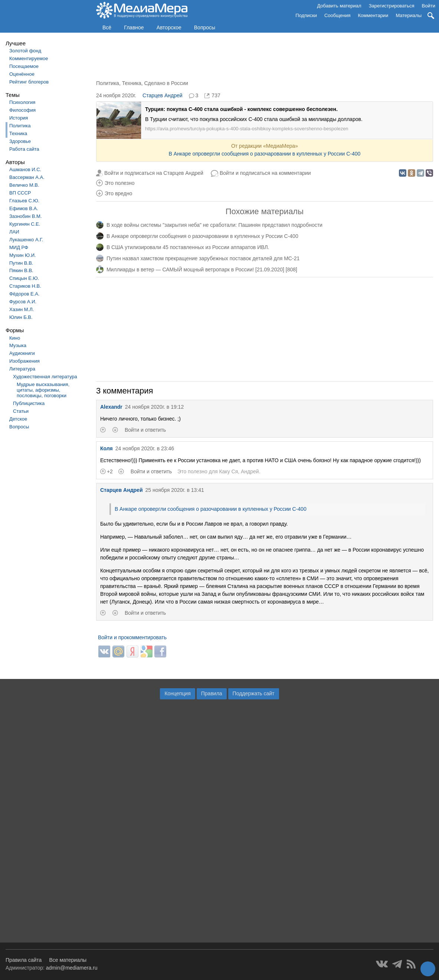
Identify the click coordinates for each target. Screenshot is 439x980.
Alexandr (111, 407)
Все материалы (68, 960)
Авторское (169, 27)
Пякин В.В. (21, 270)
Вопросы (205, 27)
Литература (22, 369)
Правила (212, 693)
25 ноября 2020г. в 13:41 (174, 490)
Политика (20, 126)
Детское (18, 419)
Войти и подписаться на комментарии (265, 173)
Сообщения (338, 15)
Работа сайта (24, 149)
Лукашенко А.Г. (26, 240)
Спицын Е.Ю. (24, 278)
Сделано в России (166, 83)
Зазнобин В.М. (26, 216)
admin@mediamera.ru (72, 968)
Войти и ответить (145, 430)
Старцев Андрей (163, 95)
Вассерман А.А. (27, 177)
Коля (107, 448)
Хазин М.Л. (22, 309)
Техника (18, 133)
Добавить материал (339, 6)
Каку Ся (228, 471)
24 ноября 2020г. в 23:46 (145, 448)
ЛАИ (14, 232)
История (19, 118)
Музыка (18, 345)
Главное (134, 27)
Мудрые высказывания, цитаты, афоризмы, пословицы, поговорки (43, 390)
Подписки (306, 15)
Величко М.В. (24, 185)
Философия (22, 110)
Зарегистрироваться (392, 6)
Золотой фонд (25, 51)
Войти (429, 6)
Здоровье (20, 141)
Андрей (250, 471)
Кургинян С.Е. (25, 224)
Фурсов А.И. (23, 302)
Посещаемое (24, 66)
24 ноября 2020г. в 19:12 (154, 407)
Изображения (24, 361)
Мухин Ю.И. (23, 255)
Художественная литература (45, 377)
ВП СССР (20, 193)
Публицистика (29, 403)
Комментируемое (29, 58)
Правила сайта (24, 960)
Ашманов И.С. (25, 169)
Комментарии (373, 15)
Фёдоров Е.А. (24, 294)
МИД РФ (19, 247)
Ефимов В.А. (24, 208)
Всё (107, 27)
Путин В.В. (21, 263)
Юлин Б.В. (21, 317)
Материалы (409, 15)
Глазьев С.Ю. (24, 201)
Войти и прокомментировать (132, 637)
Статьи (21, 411)
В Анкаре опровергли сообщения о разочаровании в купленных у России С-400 (264, 154)
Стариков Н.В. (25, 286)
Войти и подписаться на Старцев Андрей (154, 173)
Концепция (177, 693)
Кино (15, 338)
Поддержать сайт (254, 693)
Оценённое (22, 74)
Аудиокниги (22, 353)
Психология (22, 102)
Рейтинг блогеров (29, 82)
